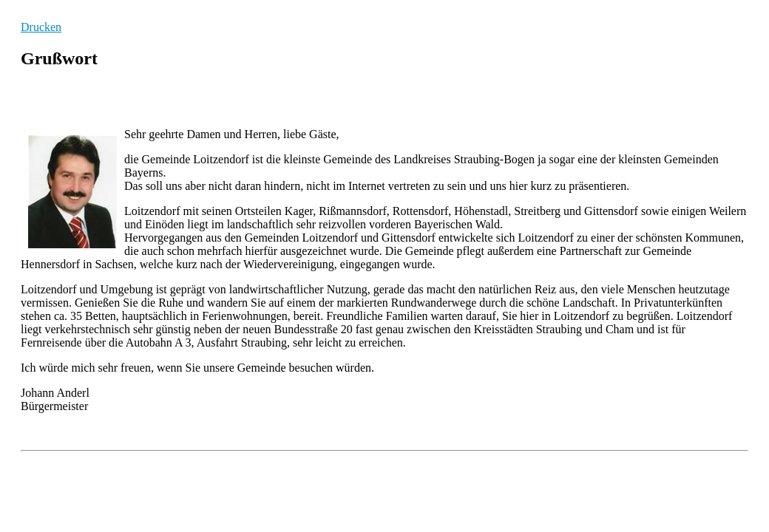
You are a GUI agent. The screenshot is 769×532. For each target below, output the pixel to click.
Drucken (41, 27)
